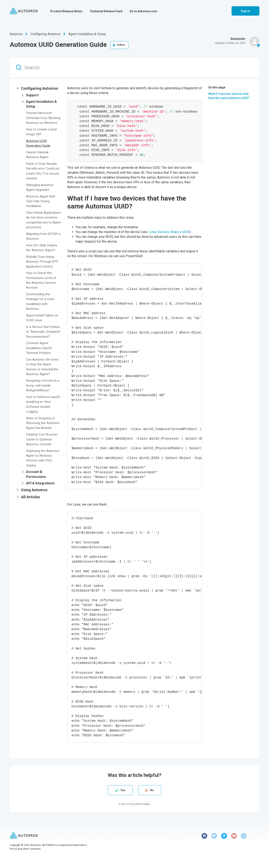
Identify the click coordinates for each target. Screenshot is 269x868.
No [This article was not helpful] (154, 790)
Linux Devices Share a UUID (169, 232)
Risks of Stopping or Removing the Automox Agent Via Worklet (43, 429)
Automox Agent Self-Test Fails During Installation (41, 200)
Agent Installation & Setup (87, 34)
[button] (38, 88)
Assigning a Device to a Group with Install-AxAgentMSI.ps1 (43, 392)
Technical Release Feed (106, 11)
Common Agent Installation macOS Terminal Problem (40, 355)
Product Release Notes (66, 11)
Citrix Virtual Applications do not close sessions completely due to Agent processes (40, 221)
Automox (16, 34)
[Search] (135, 68)
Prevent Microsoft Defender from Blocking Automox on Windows (43, 118)
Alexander (238, 39)
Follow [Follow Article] (121, 45)
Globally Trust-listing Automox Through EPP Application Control (42, 265)
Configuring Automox (45, 34)
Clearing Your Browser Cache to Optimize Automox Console (42, 445)
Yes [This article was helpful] (121, 790)
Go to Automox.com (143, 11)
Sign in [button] (245, 11)
